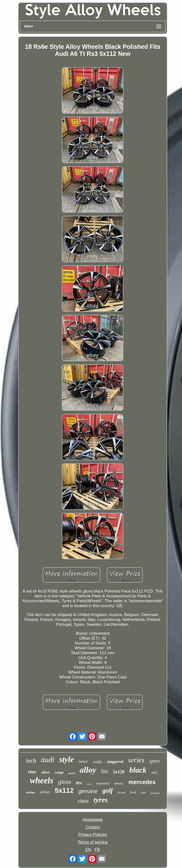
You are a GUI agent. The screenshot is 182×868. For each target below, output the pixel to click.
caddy (97, 762)
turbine (31, 793)
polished (155, 793)
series (136, 760)
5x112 (64, 790)
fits (105, 771)
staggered (115, 762)
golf (108, 791)
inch (31, 761)
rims (32, 772)
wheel (119, 784)
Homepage (93, 820)
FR (97, 850)
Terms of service (93, 842)
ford (133, 792)
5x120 (119, 772)
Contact (93, 827)
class (83, 801)
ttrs (79, 783)
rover (83, 761)
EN (88, 850)
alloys (45, 792)
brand (122, 792)
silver (46, 772)
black (138, 770)
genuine (88, 791)
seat (143, 793)
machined (103, 783)
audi (48, 760)
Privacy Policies (93, 835)
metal (71, 773)
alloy (88, 770)
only (154, 772)
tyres (101, 800)
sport (154, 761)
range (59, 772)
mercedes (142, 782)
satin (89, 784)
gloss (65, 782)
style (66, 759)
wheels (42, 780)
